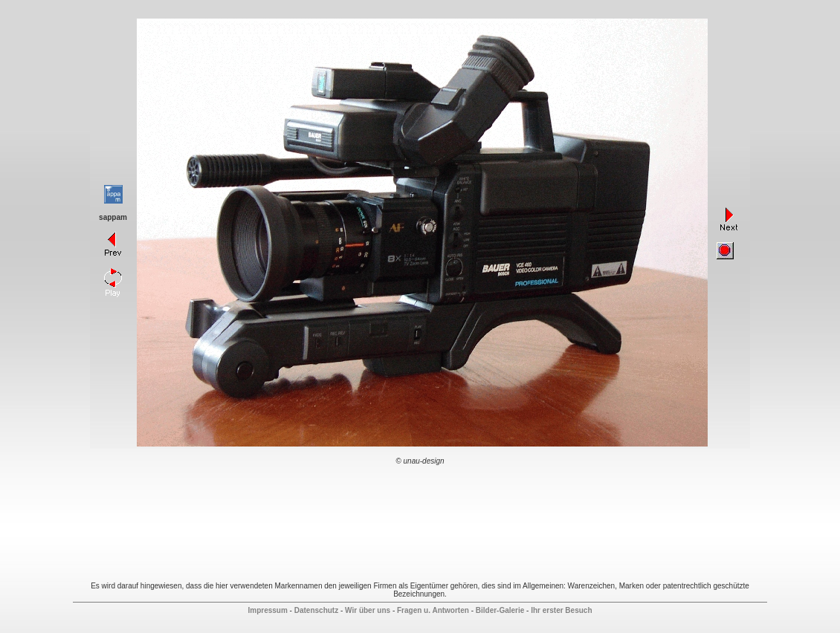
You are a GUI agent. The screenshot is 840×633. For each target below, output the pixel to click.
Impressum (267, 610)
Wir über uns (368, 610)
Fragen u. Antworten (433, 610)
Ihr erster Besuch (561, 610)
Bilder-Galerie (500, 610)
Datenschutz (316, 610)
